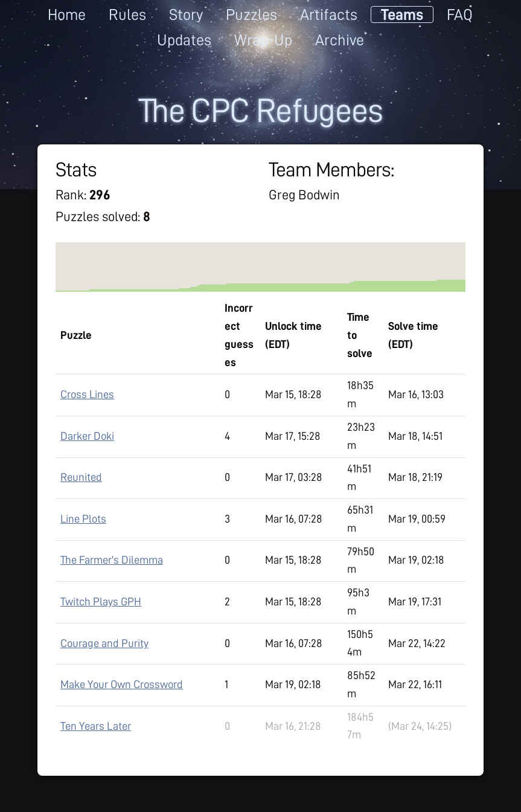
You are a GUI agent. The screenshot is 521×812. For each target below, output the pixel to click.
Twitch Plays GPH (101, 602)
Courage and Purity (104, 643)
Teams (402, 14)
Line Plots (83, 519)
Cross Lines (87, 395)
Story (186, 14)
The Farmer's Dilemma (112, 560)
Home (67, 14)
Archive (340, 40)
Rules (127, 14)
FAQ (460, 14)
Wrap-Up (263, 40)
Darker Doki (87, 436)
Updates (184, 40)
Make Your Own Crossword (122, 685)
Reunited (81, 477)
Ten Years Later (96, 726)
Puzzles (251, 14)
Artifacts (329, 14)
